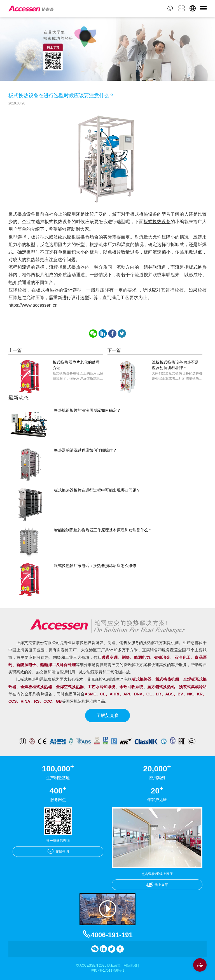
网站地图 (130, 965)
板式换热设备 (157, 222)
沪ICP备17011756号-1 (107, 971)
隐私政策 (114, 965)
